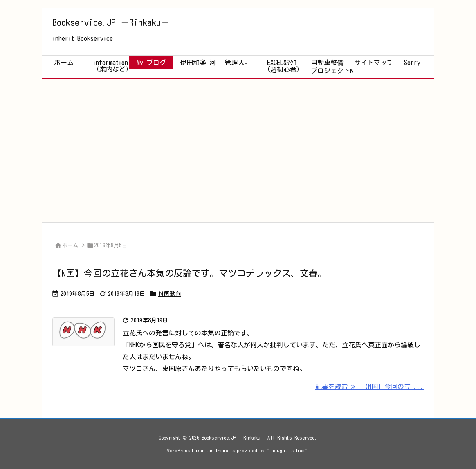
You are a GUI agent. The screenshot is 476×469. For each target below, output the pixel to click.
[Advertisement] (238, 151)
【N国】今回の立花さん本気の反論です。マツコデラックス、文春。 (190, 273)
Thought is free (287, 450)
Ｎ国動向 (170, 294)
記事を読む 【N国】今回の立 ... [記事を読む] (369, 386)
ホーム (70, 245)
